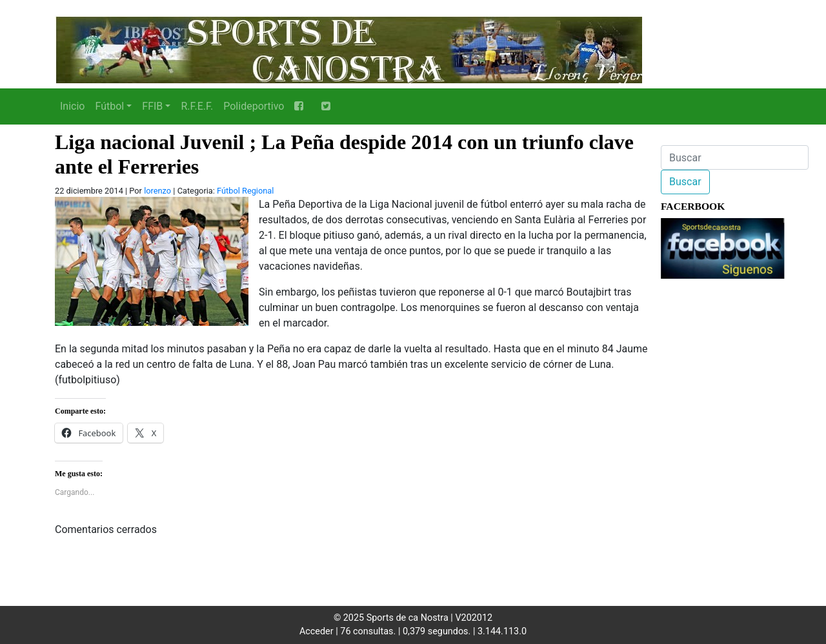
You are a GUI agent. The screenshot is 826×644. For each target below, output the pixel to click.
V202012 (474, 618)
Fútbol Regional (245, 191)
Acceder (317, 631)
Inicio (72, 106)
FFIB (152, 106)
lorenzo (157, 191)
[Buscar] (735, 157)
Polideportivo (254, 106)
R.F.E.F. (197, 106)
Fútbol (109, 106)
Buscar (685, 182)
